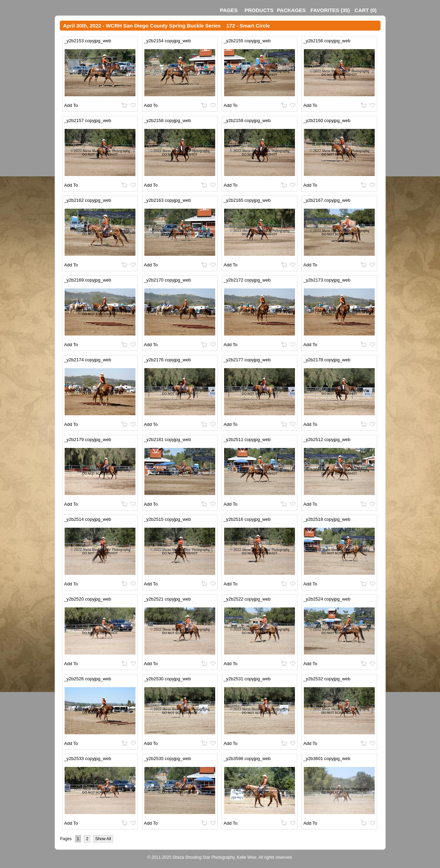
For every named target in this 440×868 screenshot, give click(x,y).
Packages (291, 10)
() (330, 10)
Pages (229, 10)
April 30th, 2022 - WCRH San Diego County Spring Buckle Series (142, 26)
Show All (103, 839)
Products (259, 10)
